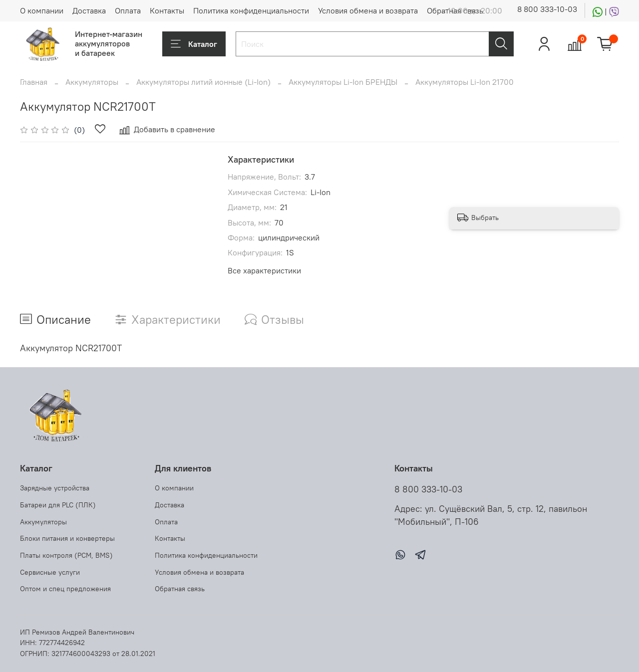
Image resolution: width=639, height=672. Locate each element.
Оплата (128, 10)
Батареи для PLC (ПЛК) (58, 505)
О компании (42, 10)
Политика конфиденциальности (251, 10)
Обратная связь (180, 589)
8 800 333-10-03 (547, 9)
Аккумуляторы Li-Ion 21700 (465, 82)
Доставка (89, 10)
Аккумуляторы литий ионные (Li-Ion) (203, 82)
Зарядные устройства (55, 488)
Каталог (194, 44)
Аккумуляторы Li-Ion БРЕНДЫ (343, 82)
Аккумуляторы (92, 82)
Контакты (167, 10)
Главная (34, 82)
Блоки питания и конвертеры (67, 538)
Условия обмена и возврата (368, 10)
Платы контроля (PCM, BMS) (66, 555)
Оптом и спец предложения (65, 589)
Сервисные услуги (50, 572)
